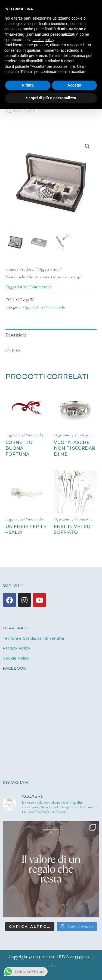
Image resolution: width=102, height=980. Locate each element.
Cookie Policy (16, 658)
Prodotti (27, 269)
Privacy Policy (16, 648)
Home (11, 269)
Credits (51, 965)
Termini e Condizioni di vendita (33, 638)
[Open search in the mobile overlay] (51, 111)
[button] (87, 146)
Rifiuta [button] (28, 85)
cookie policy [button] (43, 40)
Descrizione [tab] (16, 335)
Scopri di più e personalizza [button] (51, 98)
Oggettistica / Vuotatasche (29, 287)
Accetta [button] (74, 85)
